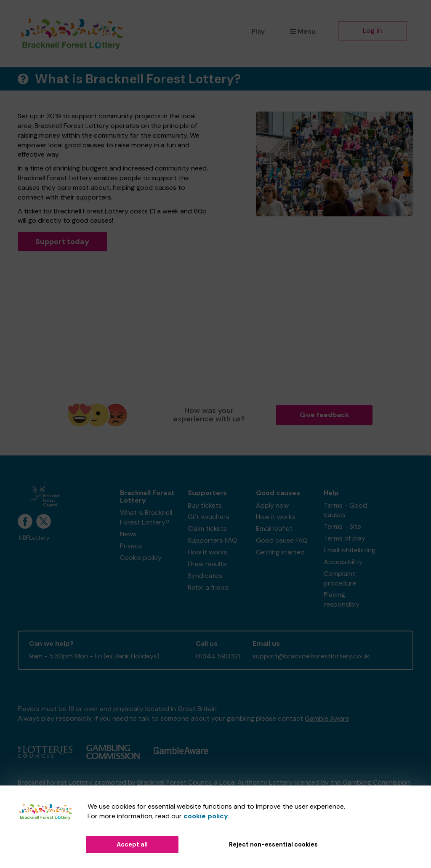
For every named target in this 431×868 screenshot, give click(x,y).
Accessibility (343, 562)
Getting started (280, 552)
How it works (208, 552)
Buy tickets (205, 505)
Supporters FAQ (212, 540)
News (128, 534)
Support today (62, 242)
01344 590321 (218, 656)
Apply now (272, 505)
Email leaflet (274, 529)
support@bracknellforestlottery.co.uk (311, 656)
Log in (372, 31)
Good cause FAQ (282, 540)
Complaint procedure (340, 578)
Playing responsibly (342, 599)
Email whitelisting (350, 550)
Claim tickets (207, 529)
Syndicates (205, 576)
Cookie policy (141, 558)
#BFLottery (34, 538)
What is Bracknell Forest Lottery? (146, 517)
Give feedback (324, 415)
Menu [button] (303, 31)
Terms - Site (342, 526)
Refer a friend (208, 587)
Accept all (132, 844)
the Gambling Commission (370, 782)
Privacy (131, 546)
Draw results (207, 564)
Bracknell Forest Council (174, 782)
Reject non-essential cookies (273, 844)
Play (258, 31)
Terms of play (345, 538)
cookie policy (206, 816)
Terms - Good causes (345, 510)
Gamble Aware (327, 718)
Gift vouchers (209, 517)
